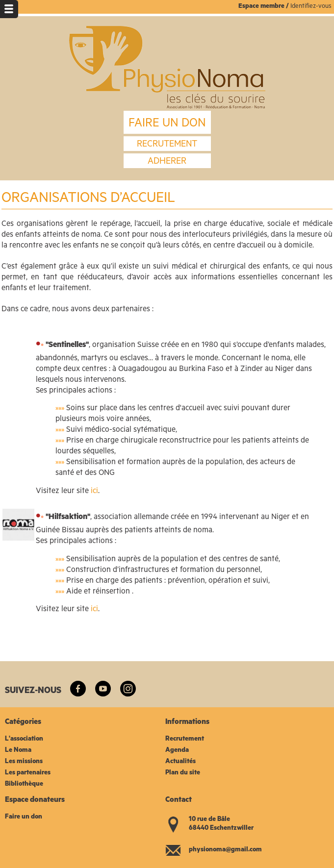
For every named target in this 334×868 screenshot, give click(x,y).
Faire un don (24, 817)
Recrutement (185, 739)
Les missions (24, 762)
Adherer (167, 162)
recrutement (167, 145)
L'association (24, 739)
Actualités (180, 762)
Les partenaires (28, 773)
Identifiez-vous (311, 7)
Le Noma (18, 751)
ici (94, 492)
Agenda (177, 751)
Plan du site (183, 773)
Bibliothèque (24, 784)
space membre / (266, 7)
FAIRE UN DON (167, 124)
